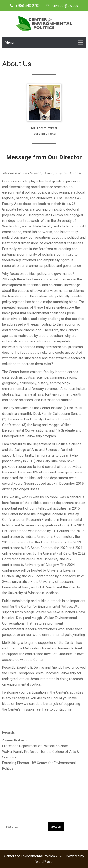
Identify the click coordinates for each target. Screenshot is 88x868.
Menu (9, 42)
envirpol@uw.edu (65, 6)
